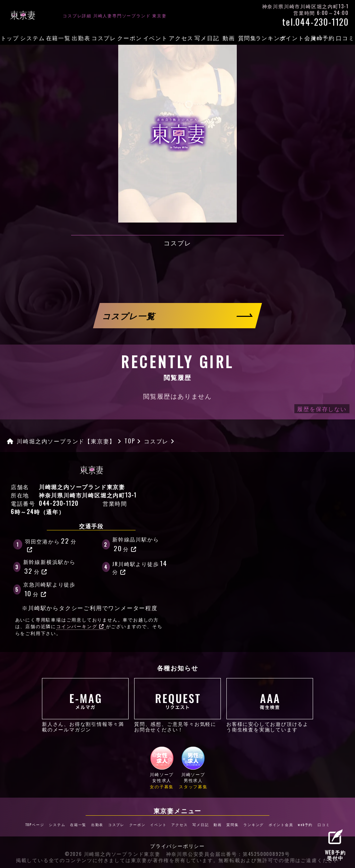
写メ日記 (207, 38)
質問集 (247, 38)
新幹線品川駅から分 (136, 544)
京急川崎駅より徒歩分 (49, 589)
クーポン (129, 38)
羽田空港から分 (51, 544)
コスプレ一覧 (129, 316)
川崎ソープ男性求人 (193, 768)
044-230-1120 (59, 503)
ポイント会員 (298, 38)
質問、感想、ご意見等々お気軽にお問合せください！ (177, 705)
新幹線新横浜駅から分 (49, 567)
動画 (229, 38)
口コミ (345, 38)
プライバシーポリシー (177, 846)
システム (32, 38)
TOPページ (35, 824)
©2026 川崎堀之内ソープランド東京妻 (113, 854)
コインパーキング (80, 626)
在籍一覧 (58, 38)
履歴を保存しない (322, 409)
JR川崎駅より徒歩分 (140, 567)
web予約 (324, 38)
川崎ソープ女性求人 (162, 768)
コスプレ (104, 38)
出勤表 (81, 38)
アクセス (181, 38)
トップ (10, 38)
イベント (155, 38)
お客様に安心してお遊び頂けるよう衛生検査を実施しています (270, 705)
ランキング (271, 38)
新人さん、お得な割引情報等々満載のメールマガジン (85, 705)
